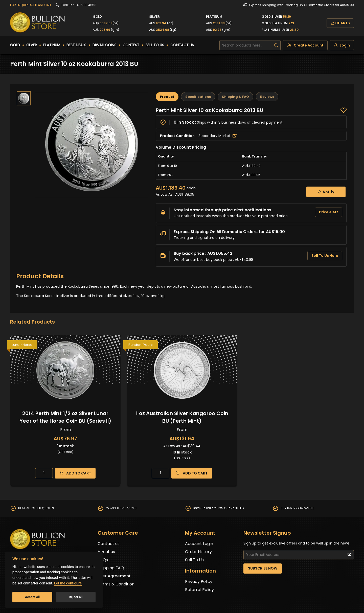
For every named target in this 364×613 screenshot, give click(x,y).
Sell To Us (194, 560)
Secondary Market (218, 136)
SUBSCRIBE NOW (263, 568)
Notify (326, 192)
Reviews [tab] (267, 97)
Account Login (199, 544)
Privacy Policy (199, 582)
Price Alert (329, 212)
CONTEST (131, 45)
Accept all (32, 597)
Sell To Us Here (325, 256)
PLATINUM (52, 45)
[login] (342, 45)
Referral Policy (199, 590)
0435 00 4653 (85, 5)
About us (106, 552)
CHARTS (340, 23)
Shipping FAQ (111, 568)
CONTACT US (182, 45)
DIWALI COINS (104, 45)
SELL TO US (155, 45)
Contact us (109, 544)
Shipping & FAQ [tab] (235, 97)
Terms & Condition (116, 584)
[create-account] (305, 45)
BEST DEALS (76, 45)
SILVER (32, 45)
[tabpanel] (251, 187)
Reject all (76, 597)
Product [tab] (167, 97)
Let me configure (68, 583)
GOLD (15, 45)
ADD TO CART (75, 473)
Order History (198, 552)
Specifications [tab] (198, 97)
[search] (276, 45)
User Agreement (114, 576)
